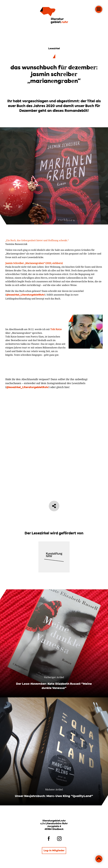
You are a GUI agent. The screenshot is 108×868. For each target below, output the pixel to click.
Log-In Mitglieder (54, 851)
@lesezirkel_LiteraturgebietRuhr (25, 309)
